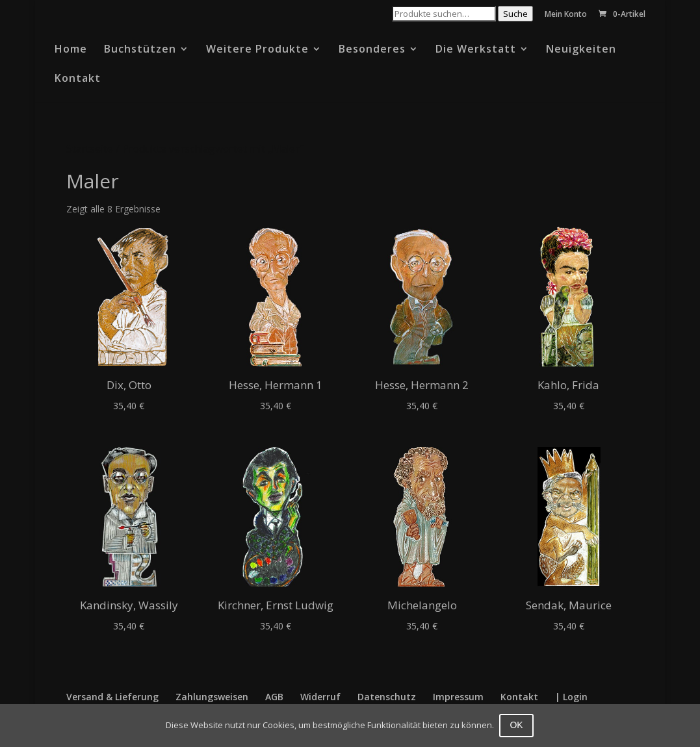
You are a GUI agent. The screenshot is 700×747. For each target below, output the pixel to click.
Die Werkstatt (476, 50)
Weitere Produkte (257, 50)
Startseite (90, 149)
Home (71, 50)
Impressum (458, 697)
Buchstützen (140, 50)
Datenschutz (387, 697)
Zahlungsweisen (212, 697)
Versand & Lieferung (112, 697)
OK (517, 725)
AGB (274, 697)
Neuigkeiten (581, 50)
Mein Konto (566, 15)
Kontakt (78, 79)
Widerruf (320, 697)
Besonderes (372, 50)
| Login (571, 697)
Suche (515, 14)
